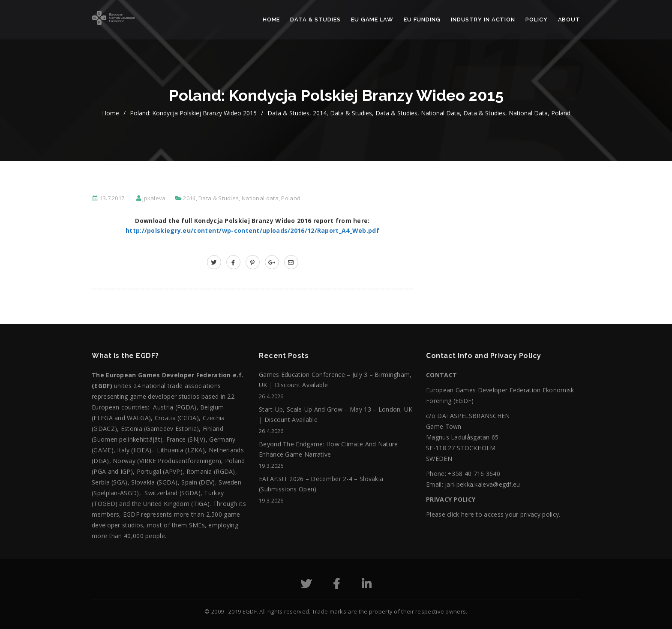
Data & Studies (315, 20)
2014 (320, 113)
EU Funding (422, 20)
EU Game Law (372, 20)
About (569, 20)
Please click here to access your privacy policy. (493, 514)
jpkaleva (154, 198)
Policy (536, 20)
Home (271, 20)
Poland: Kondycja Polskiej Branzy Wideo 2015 (193, 113)
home (111, 113)
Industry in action (483, 20)
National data (440, 113)
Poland (561, 113)
